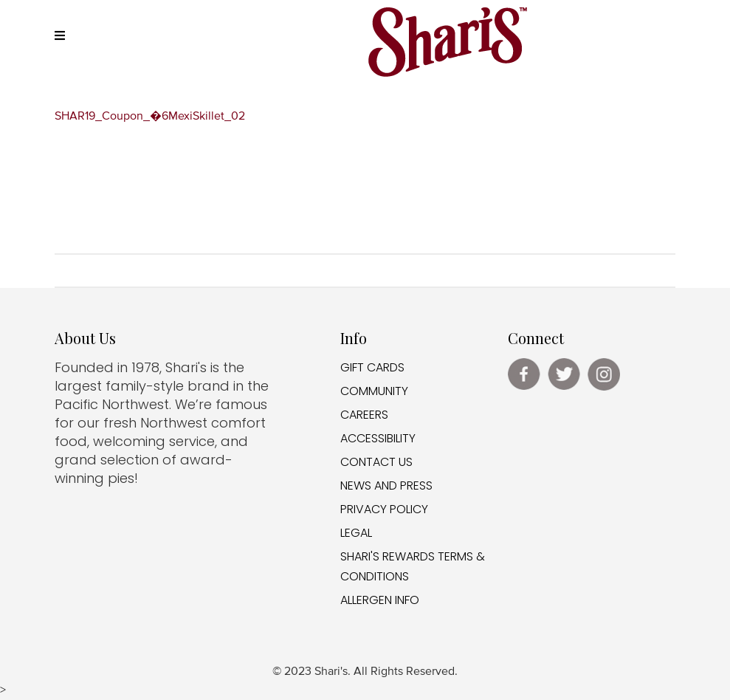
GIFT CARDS (372, 367)
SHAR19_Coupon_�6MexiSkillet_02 (150, 117)
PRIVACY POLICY (384, 509)
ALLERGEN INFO (380, 600)
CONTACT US (376, 462)
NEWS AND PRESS (386, 485)
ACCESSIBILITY (378, 438)
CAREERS (364, 415)
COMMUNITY (374, 391)
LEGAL (356, 533)
